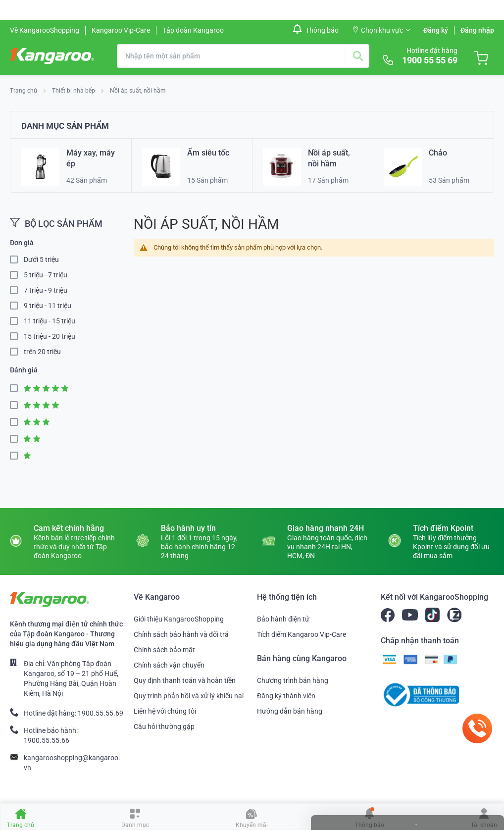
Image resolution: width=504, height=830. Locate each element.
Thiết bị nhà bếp (74, 91)
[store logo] (52, 56)
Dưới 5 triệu (41, 259)
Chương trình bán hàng (293, 680)
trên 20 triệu (42, 352)
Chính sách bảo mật (164, 650)
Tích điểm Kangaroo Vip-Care (302, 634)
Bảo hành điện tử (283, 619)
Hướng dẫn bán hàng (290, 711)
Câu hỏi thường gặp (164, 726)
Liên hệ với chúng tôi (165, 711)
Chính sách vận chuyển (169, 665)
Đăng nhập (477, 30)
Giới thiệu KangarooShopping (179, 619)
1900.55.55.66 (47, 740)
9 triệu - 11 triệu (48, 306)
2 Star (17, 439)
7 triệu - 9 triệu (46, 290)
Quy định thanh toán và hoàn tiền (185, 680)
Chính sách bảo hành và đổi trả (181, 634)
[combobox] (243, 56)
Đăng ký (436, 30)
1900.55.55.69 (101, 713)
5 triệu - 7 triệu (46, 275)
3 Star (17, 422)
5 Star (17, 389)
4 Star (17, 405)
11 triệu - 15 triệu (50, 321)
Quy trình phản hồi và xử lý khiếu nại (189, 696)
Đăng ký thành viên (286, 696)
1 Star (17, 456)
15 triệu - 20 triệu (50, 336)
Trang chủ (24, 91)
